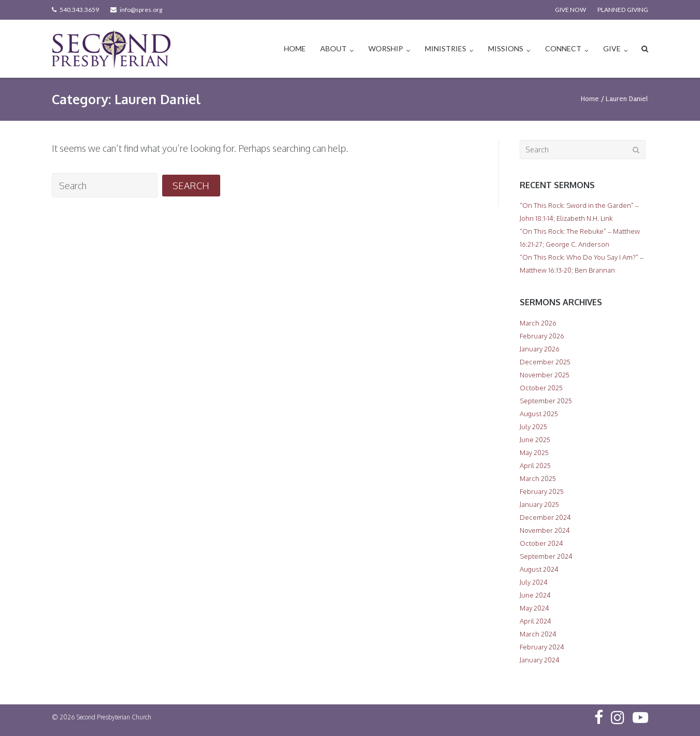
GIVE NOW (570, 10)
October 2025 (541, 388)
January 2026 (540, 349)
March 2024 (538, 634)
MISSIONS (506, 48)
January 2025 (539, 504)
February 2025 (542, 491)
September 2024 (546, 556)
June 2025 (535, 440)
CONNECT (563, 48)
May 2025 (534, 452)
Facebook (599, 717)
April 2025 (535, 465)
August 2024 (539, 569)
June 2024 (535, 595)
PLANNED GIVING (623, 10)
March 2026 (538, 323)
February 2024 (542, 647)
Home (590, 99)
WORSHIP (386, 48)
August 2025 (539, 414)
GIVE (612, 48)
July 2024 (534, 582)
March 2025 (538, 478)
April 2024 (535, 621)
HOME (295, 48)
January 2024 (540, 660)
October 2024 (541, 543)
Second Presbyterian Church (114, 717)
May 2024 (534, 608)
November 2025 (545, 375)
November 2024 (545, 530)
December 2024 (545, 517)
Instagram (618, 717)
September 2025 (546, 401)
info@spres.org (141, 10)
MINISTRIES (446, 48)
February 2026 (542, 336)
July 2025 (533, 427)
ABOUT (333, 48)
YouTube (640, 717)
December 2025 (545, 362)
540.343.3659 (79, 10)
